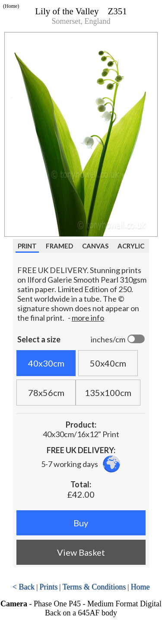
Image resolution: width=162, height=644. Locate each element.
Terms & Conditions (94, 587)
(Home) (11, 6)
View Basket (81, 552)
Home (140, 587)
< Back (23, 587)
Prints (48, 587)
